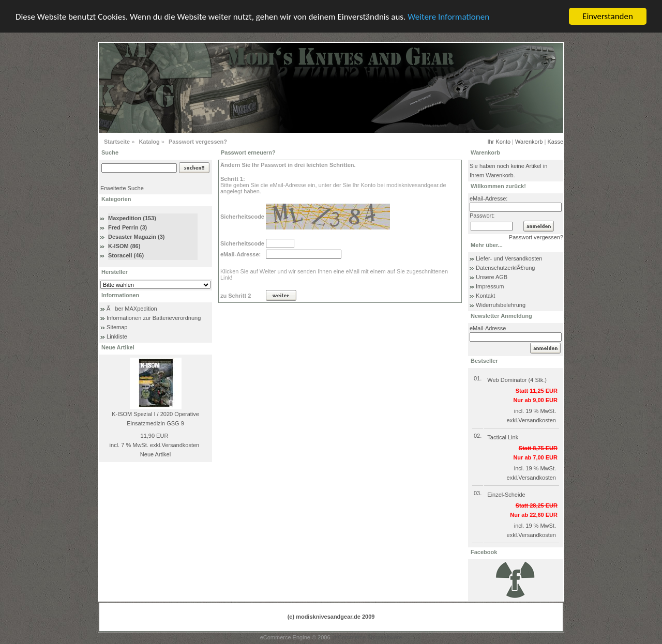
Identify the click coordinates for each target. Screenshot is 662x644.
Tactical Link (503, 437)
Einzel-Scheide (506, 495)
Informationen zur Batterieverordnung (154, 318)
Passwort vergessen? (198, 142)
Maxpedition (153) (132, 218)
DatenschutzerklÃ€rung (505, 268)
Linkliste (117, 336)
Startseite (117, 142)
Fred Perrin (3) (127, 227)
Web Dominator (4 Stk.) (517, 380)
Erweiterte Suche (122, 188)
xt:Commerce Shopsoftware (367, 637)
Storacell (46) (126, 255)
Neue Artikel (155, 454)
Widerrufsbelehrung (501, 305)
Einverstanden (608, 16)
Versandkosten (180, 445)
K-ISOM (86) (124, 246)
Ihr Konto (499, 142)
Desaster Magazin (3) (136, 237)
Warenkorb (529, 142)
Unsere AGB (492, 277)
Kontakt (485, 296)
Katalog (149, 142)
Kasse (555, 142)
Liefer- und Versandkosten (509, 258)
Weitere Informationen (448, 16)
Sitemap (117, 327)
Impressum (490, 286)
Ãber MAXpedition (132, 309)
